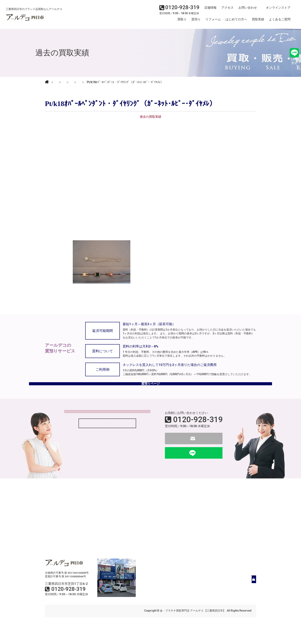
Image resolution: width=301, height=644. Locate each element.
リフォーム (213, 22)
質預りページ (150, 396)
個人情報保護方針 (76, 626)
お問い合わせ (244, 11)
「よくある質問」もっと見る (107, 467)
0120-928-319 (198, 435)
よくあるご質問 (280, 22)
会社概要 (54, 626)
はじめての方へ (236, 22)
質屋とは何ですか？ (81, 451)
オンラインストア (274, 11)
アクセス (225, 11)
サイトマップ (101, 626)
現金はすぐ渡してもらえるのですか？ (93, 441)
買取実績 (258, 22)
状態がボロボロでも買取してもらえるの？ (96, 430)
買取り (182, 22)
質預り (196, 22)
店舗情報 (209, 11)
